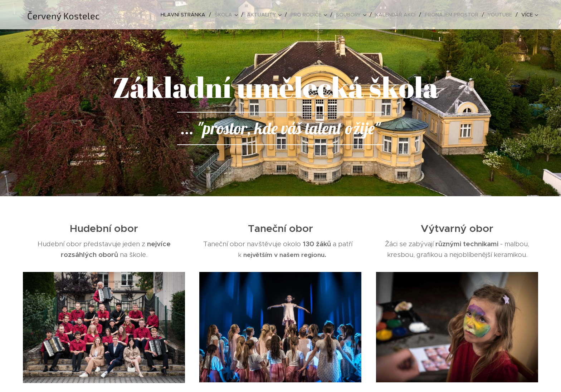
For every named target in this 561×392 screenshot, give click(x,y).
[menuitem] (185, 15)
